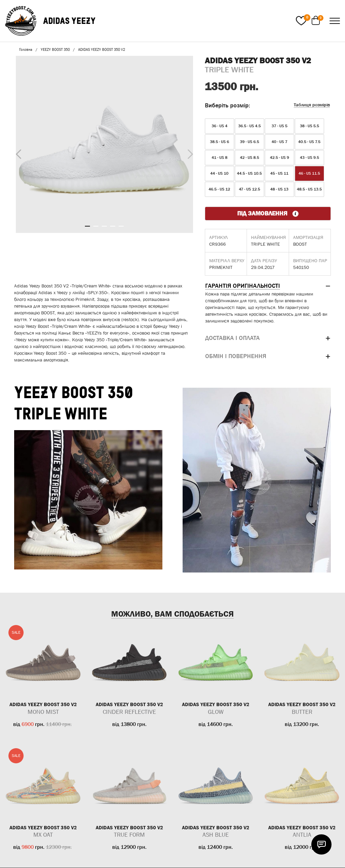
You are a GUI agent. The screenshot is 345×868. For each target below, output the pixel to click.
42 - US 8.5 (249, 158)
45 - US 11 (279, 173)
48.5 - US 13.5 (309, 189)
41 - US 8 (219, 158)
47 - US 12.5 (249, 189)
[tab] (268, 286)
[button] (268, 286)
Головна (26, 49)
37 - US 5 (279, 126)
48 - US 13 (279, 189)
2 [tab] (96, 226)
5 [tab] (121, 226)
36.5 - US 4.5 (249, 126)
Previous (17, 153)
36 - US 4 (219, 126)
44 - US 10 (219, 173)
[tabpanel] (104, 144)
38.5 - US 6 (219, 142)
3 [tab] (104, 226)
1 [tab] (87, 226)
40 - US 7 (279, 142)
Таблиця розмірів (312, 105)
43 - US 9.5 (309, 158)
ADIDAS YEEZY (69, 21)
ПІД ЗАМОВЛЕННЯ (268, 213)
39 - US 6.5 (249, 142)
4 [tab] (113, 226)
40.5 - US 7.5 (309, 142)
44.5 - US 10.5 (249, 173)
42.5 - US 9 (279, 158)
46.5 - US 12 (219, 189)
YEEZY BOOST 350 (55, 49)
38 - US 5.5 (309, 126)
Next (189, 152)
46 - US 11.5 (309, 173)
